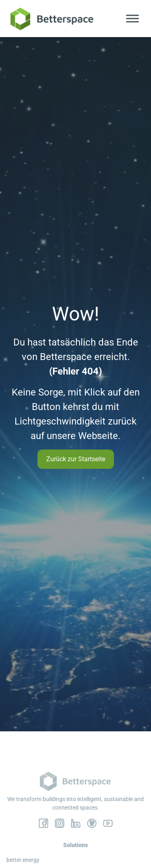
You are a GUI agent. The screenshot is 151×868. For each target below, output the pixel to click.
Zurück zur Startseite (76, 459)
